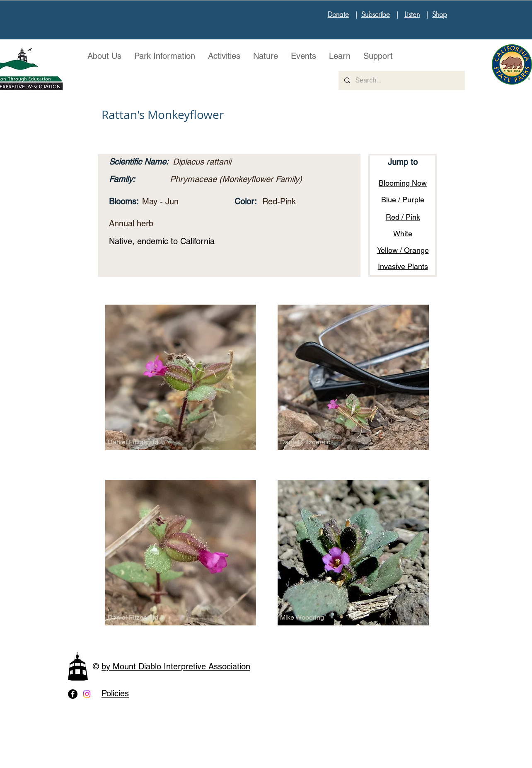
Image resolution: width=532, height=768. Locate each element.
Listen (412, 14)
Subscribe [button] (376, 14)
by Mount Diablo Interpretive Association (176, 666)
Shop (440, 14)
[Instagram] (87, 694)
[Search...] (401, 80)
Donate (338, 14)
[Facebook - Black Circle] (73, 694)
